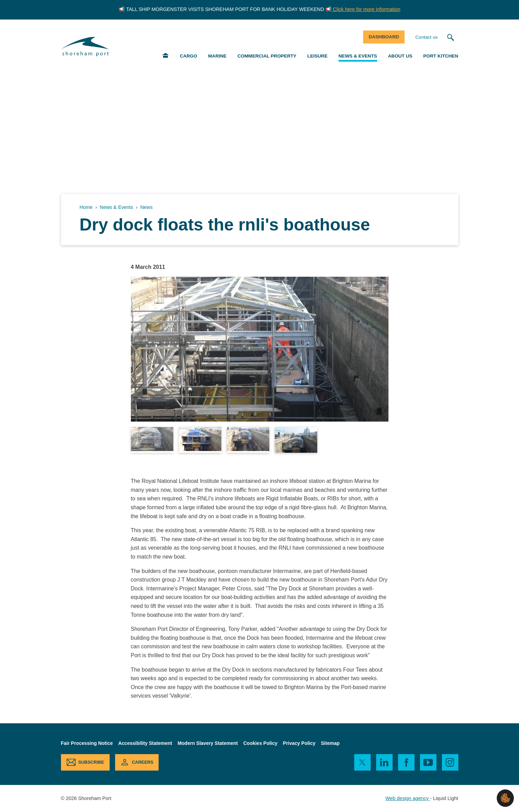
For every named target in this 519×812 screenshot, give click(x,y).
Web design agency (408, 798)
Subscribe (91, 762)
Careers (143, 762)
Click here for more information (366, 9)
